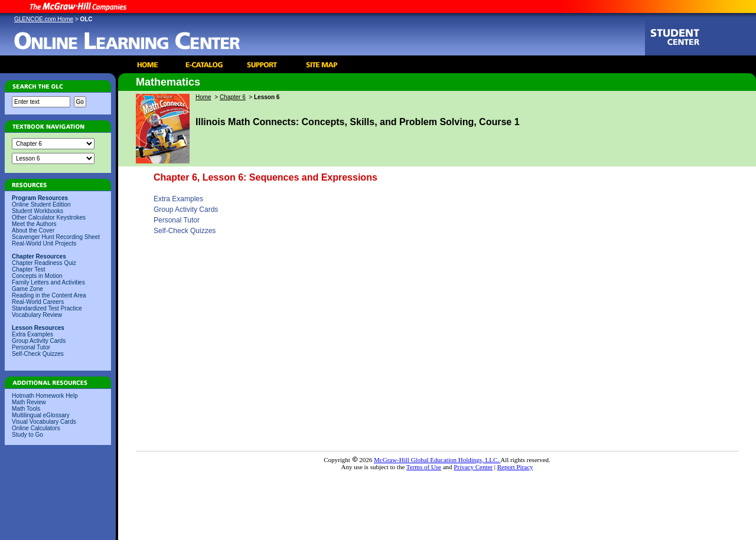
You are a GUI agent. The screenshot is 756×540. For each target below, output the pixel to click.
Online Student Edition (41, 204)
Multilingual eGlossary (41, 415)
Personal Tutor (31, 347)
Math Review (29, 402)
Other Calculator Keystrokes (49, 217)
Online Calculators (36, 428)
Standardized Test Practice (47, 308)
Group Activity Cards (39, 341)
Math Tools (26, 409)
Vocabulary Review (37, 315)
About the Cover (33, 230)
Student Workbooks (38, 211)
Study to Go (27, 435)
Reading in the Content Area (49, 295)
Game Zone (27, 289)
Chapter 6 (233, 97)
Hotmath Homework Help (45, 396)
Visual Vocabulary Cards (44, 422)
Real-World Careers (38, 302)
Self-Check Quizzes (38, 354)
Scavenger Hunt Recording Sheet (56, 237)
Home (203, 97)
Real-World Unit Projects (44, 243)
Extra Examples (32, 334)
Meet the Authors (34, 224)
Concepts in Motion (37, 276)
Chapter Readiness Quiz (44, 263)
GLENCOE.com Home (44, 19)
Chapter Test (29, 269)
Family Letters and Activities (48, 282)
